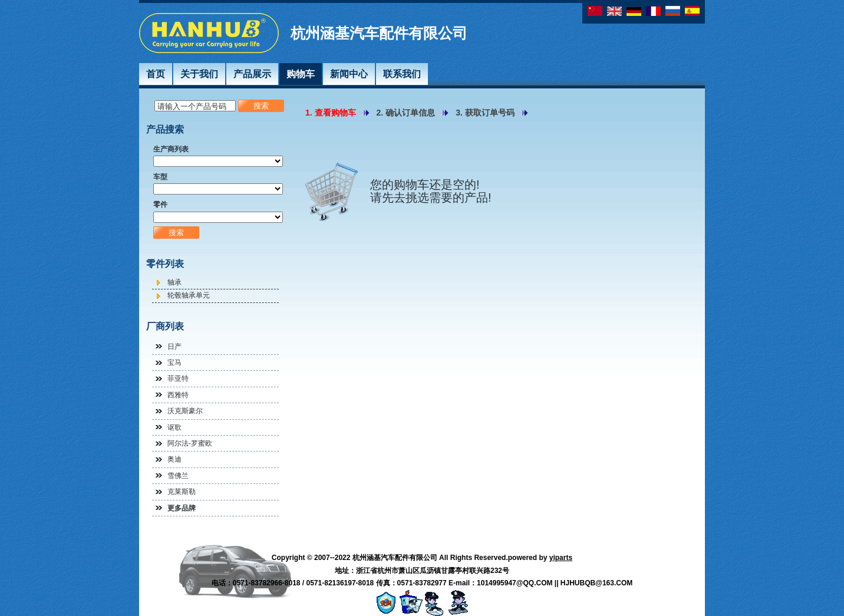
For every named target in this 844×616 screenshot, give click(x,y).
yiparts (561, 558)
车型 (160, 177)
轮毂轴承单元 (189, 295)
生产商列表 (171, 149)
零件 (160, 205)
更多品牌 (182, 508)
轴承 (174, 282)
